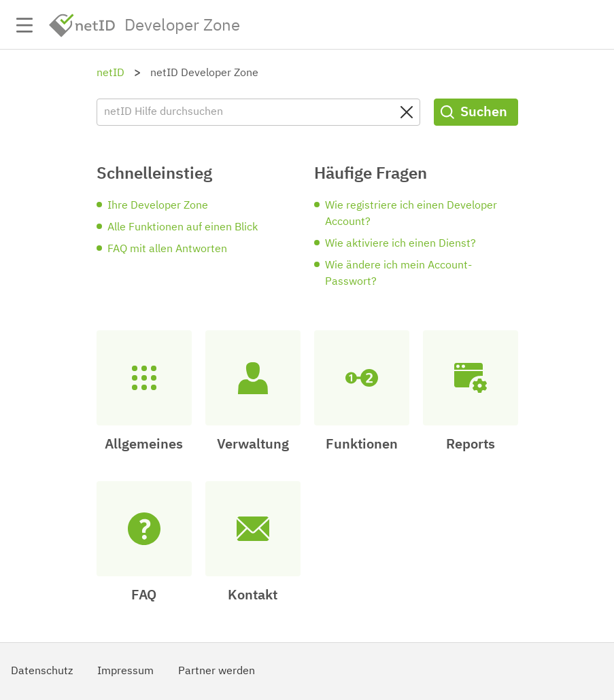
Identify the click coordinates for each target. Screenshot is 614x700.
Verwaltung (253, 444)
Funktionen (362, 444)
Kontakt (253, 595)
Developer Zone (182, 26)
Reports (471, 444)
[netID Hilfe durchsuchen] (258, 112)
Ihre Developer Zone (158, 206)
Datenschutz (42, 671)
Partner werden (217, 671)
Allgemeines (144, 444)
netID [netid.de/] (82, 25)
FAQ (144, 595)
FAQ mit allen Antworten (167, 249)
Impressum (125, 671)
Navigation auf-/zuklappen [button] (24, 25)
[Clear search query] (407, 112)
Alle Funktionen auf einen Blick (183, 228)
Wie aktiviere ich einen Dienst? (400, 244)
